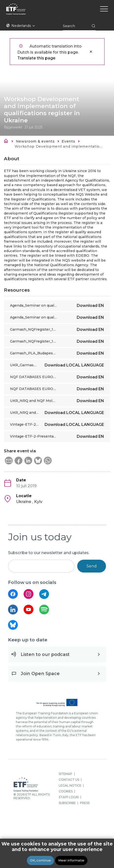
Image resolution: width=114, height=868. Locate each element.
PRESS (85, 803)
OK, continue (40, 860)
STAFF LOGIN (69, 797)
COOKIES (66, 791)
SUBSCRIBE (67, 803)
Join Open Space (40, 674)
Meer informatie (71, 860)
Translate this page (36, 58)
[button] (9, 461)
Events (68, 141)
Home (7, 142)
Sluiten (91, 52)
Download (90, 306)
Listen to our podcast (45, 654)
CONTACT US (69, 780)
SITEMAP (66, 774)
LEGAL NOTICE (70, 785)
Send (92, 566)
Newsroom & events (35, 141)
